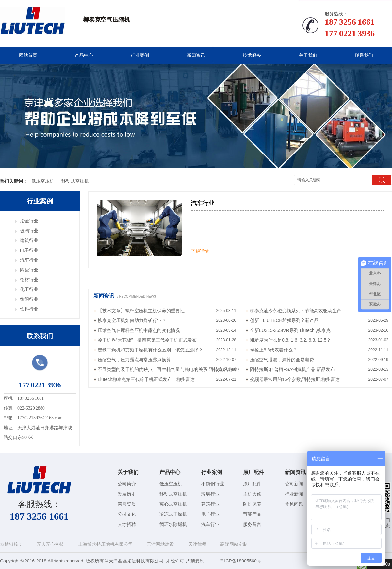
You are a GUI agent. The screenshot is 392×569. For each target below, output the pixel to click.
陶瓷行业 (29, 270)
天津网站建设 (160, 544)
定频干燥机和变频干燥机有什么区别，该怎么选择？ (150, 350)
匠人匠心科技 (50, 544)
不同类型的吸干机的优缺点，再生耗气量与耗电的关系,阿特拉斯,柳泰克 (170, 369)
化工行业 (29, 289)
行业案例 (140, 55)
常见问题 (294, 504)
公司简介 (127, 484)
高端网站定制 (234, 544)
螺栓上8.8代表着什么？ (274, 350)
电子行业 (29, 250)
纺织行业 (29, 299)
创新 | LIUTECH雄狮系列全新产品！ (287, 320)
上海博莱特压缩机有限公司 (106, 544)
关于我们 (308, 55)
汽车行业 (29, 260)
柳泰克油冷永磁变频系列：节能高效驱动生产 (296, 311)
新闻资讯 (196, 55)
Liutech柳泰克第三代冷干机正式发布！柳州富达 (146, 379)
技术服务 (252, 55)
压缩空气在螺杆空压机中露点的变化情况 (139, 330)
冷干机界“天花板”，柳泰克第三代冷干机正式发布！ (149, 340)
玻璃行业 (29, 231)
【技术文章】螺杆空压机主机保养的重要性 (141, 311)
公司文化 (127, 514)
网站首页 (28, 55)
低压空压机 (43, 181)
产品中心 (84, 55)
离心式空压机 (173, 504)
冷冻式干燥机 (173, 514)
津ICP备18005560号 (240, 561)
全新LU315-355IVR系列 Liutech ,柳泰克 (290, 330)
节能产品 (252, 514)
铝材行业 (29, 280)
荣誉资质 (127, 504)
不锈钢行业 (213, 484)
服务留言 (252, 524)
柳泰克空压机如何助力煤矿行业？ (132, 320)
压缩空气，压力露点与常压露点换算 (134, 360)
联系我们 (364, 55)
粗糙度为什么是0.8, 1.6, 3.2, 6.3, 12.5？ (290, 340)
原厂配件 (253, 472)
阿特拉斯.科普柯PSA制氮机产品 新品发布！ (295, 369)
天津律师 (197, 544)
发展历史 (127, 494)
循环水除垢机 (173, 524)
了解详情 (200, 251)
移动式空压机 (75, 181)
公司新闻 (294, 484)
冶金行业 (29, 221)
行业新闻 (294, 494)
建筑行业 (29, 240)
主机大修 (252, 494)
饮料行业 (29, 309)
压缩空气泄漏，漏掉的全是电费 (282, 360)
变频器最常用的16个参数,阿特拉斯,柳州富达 (295, 379)
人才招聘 (127, 524)
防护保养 (252, 504)
